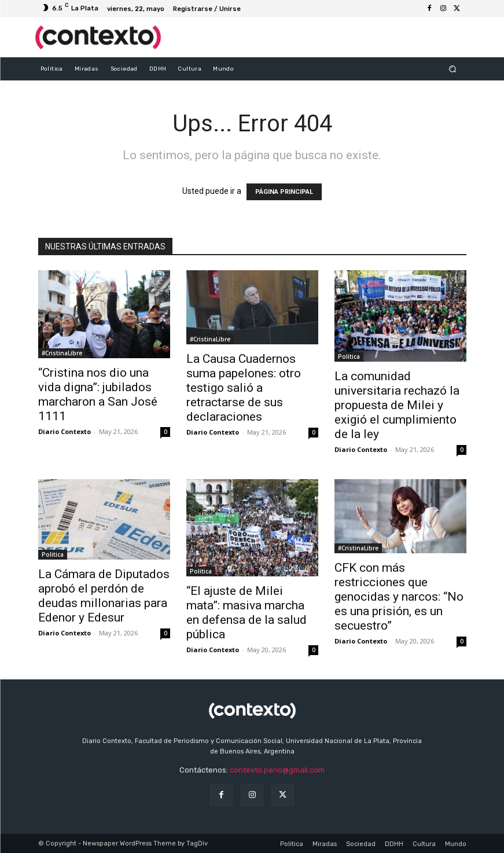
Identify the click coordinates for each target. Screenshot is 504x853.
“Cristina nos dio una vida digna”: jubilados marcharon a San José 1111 (98, 394)
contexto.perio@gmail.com (277, 770)
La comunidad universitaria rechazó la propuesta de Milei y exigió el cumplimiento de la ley (397, 405)
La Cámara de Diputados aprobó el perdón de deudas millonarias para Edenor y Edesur (104, 596)
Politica (349, 356)
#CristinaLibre (62, 353)
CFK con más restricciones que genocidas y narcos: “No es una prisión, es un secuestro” (399, 597)
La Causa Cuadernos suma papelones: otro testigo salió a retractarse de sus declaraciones (244, 388)
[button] (452, 69)
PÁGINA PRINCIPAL (284, 192)
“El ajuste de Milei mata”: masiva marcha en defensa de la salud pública (247, 613)
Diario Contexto (65, 431)
